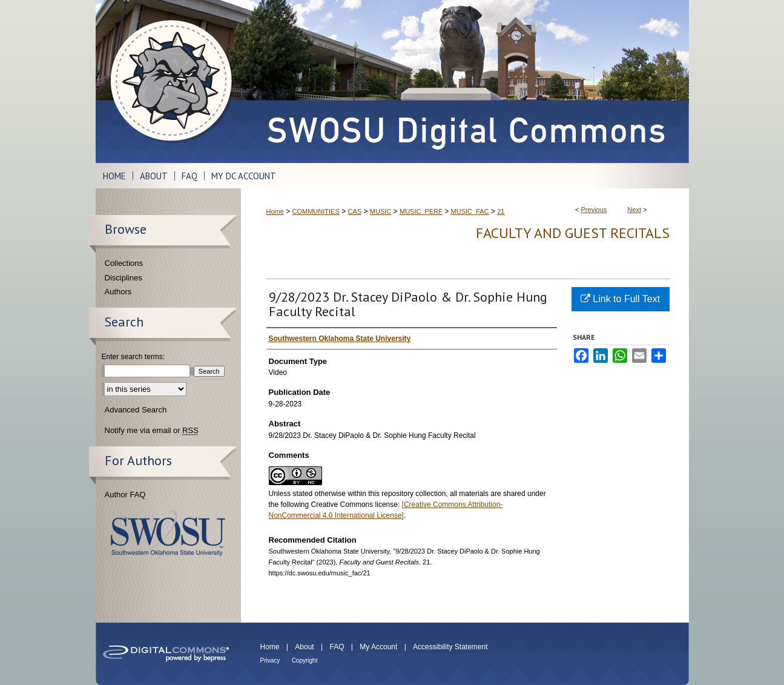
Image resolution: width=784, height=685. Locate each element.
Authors (118, 292)
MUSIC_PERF (421, 211)
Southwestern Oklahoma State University (168, 533)
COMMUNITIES (316, 211)
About (304, 647)
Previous (594, 210)
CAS (354, 211)
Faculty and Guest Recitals (573, 233)
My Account (378, 647)
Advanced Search (136, 410)
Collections (124, 263)
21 (501, 211)
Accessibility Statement (450, 647)
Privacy (270, 660)
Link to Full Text (620, 299)
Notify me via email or (152, 431)
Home (275, 211)
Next (634, 210)
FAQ (337, 647)
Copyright (305, 660)
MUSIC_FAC (470, 211)
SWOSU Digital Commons (465, 81)
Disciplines (124, 278)
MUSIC (380, 211)
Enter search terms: (133, 357)
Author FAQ (125, 495)
